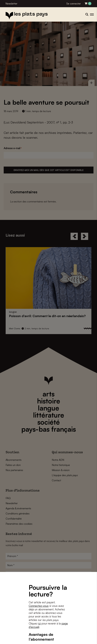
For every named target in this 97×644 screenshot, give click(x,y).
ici (40, 623)
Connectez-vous (39, 606)
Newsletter (11, 4)
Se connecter (74, 4)
